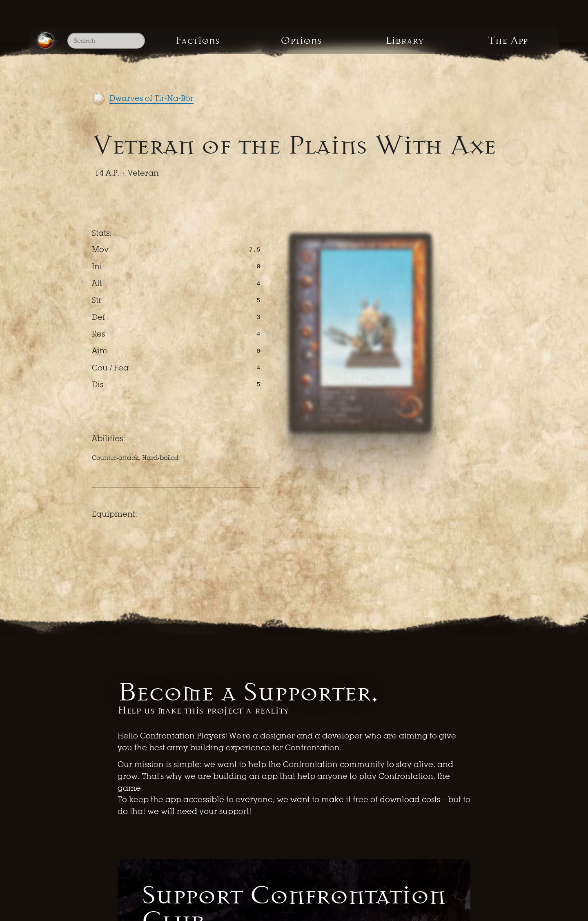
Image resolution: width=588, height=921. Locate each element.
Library (405, 40)
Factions (198, 40)
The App (508, 40)
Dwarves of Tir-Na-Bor (151, 98)
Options (301, 40)
